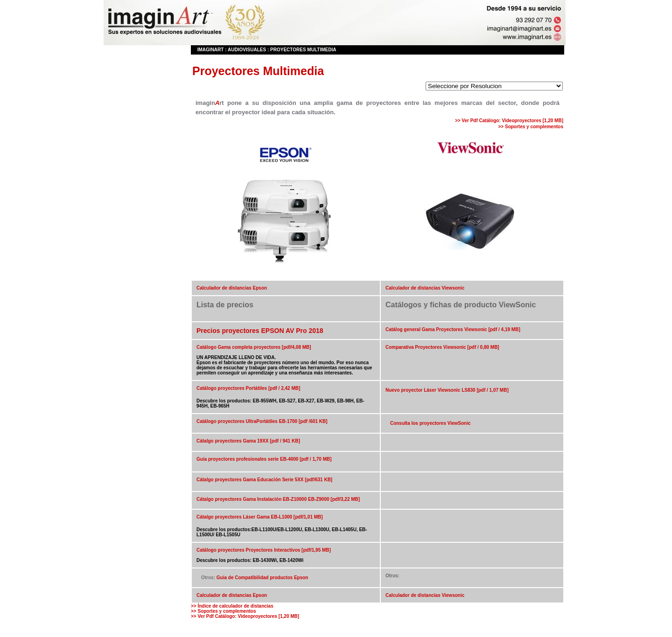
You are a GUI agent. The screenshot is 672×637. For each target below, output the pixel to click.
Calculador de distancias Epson (232, 288)
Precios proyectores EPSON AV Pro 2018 (260, 331)
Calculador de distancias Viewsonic (425, 288)
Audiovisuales (247, 50)
